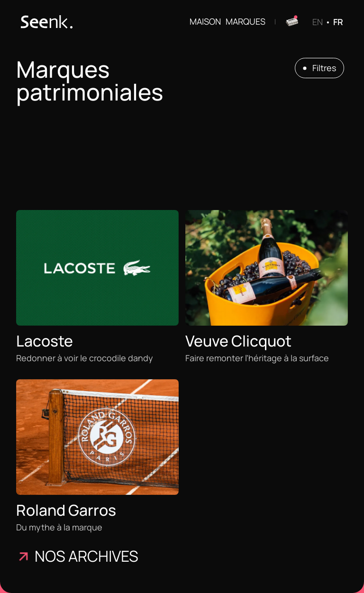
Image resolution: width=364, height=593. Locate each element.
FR (338, 22)
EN (318, 22)
